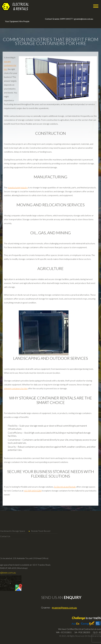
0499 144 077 (66, 19)
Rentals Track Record (25, 531)
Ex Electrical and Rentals (65, 487)
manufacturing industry (18, 187)
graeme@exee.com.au (84, 19)
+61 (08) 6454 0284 (33, 491)
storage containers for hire (10, 65)
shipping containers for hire (16, 388)
